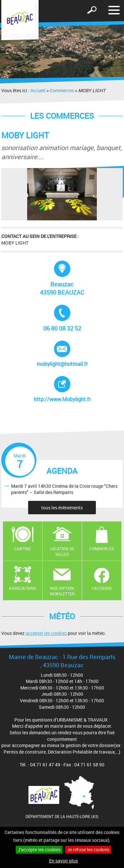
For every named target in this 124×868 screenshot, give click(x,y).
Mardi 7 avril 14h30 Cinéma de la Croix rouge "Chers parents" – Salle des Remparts (64, 489)
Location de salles (62, 551)
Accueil (38, 90)
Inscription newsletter (62, 591)
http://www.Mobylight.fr (68, 389)
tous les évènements (62, 508)
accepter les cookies (46, 633)
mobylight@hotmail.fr (62, 354)
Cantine (22, 549)
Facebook (102, 588)
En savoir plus (63, 861)
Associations (22, 588)
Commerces (62, 90)
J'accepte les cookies (39, 850)
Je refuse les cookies (88, 850)
